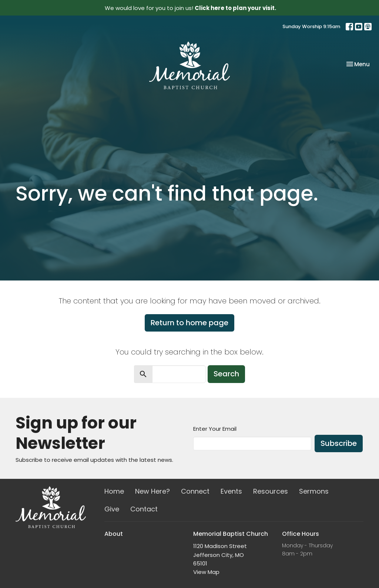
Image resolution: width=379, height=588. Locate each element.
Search (226, 374)
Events (231, 491)
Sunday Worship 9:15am (311, 26)
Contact (144, 509)
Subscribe (339, 443)
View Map (206, 572)
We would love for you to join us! (190, 8)
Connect (195, 491)
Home (114, 491)
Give (112, 509)
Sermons (314, 491)
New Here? (152, 491)
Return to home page (189, 323)
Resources (271, 491)
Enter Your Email (215, 429)
